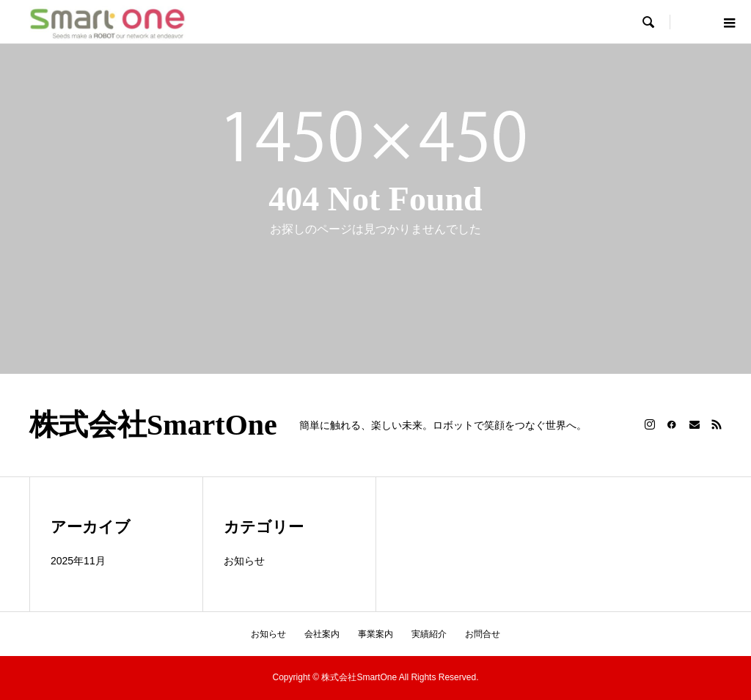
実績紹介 (429, 634)
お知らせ (244, 561)
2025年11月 (78, 561)
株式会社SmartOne (153, 425)
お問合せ (483, 634)
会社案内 (322, 634)
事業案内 (375, 634)
